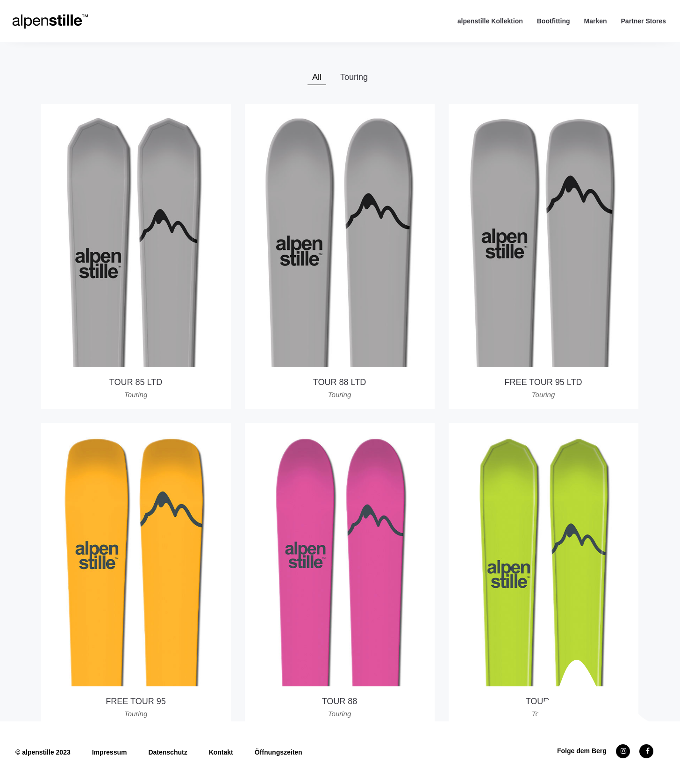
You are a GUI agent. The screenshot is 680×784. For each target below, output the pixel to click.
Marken (595, 21)
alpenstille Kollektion (490, 21)
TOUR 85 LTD (136, 382)
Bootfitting (554, 21)
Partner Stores (644, 21)
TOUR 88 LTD (340, 382)
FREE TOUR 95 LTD (543, 382)
